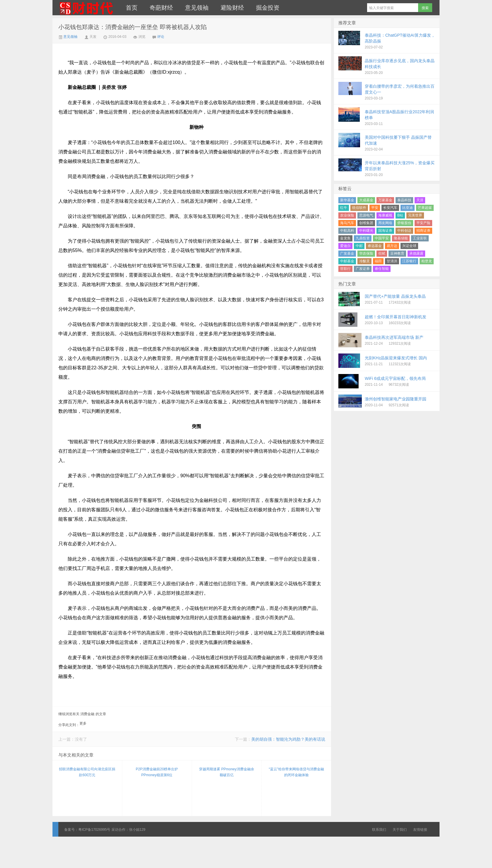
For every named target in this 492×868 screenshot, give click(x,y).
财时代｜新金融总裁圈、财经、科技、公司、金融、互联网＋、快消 (86, 8)
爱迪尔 (345, 246)
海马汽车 (347, 223)
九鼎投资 (363, 238)
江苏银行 (409, 261)
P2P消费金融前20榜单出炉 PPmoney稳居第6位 (157, 772)
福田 (378, 261)
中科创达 (404, 231)
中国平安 (382, 238)
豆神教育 (397, 253)
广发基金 (347, 253)
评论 (161, 37)
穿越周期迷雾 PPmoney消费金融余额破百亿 (227, 772)
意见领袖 (197, 8)
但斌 (382, 253)
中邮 (359, 246)
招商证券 (423, 231)
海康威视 (385, 215)
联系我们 (379, 830)
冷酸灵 (364, 261)
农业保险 (347, 215)
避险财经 (232, 8)
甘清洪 (392, 261)
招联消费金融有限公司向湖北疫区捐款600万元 (87, 772)
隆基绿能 (401, 238)
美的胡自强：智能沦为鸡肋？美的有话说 (288, 739)
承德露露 (416, 253)
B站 (400, 215)
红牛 (344, 208)
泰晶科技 (404, 200)
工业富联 (420, 238)
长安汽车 (390, 208)
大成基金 (366, 200)
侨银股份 (404, 223)
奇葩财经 (161, 8)
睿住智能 (382, 269)
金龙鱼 (345, 238)
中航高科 (347, 231)
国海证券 (385, 231)
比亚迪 (408, 208)
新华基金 (347, 200)
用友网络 (385, 223)
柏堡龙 (427, 261)
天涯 (420, 200)
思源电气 (366, 215)
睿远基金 (375, 246)
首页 (132, 8)
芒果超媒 (425, 208)
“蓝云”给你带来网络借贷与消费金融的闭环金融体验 (296, 772)
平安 (375, 208)
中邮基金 (347, 261)
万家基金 (385, 200)
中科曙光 (366, 231)
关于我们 (400, 830)
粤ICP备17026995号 (94, 830)
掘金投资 (268, 8)
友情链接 (420, 830)
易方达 (392, 246)
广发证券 (363, 269)
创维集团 (366, 223)
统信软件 (359, 208)
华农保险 (366, 253)
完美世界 (415, 215)
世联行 (345, 269)
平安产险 (423, 223)
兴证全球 (409, 246)
